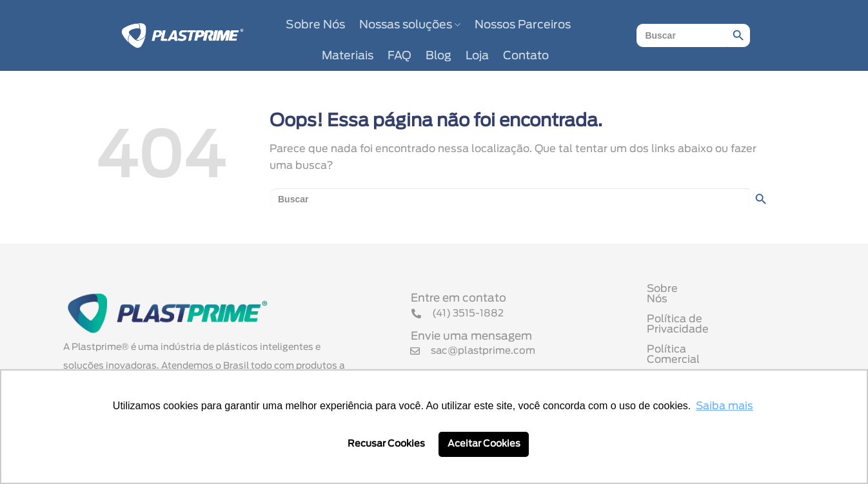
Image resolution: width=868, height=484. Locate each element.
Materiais (348, 56)
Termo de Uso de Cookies (713, 360)
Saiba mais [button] (725, 406)
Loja (477, 56)
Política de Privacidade (707, 320)
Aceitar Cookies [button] (484, 444)
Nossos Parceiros (523, 25)
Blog (439, 56)
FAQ (399, 56)
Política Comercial (694, 340)
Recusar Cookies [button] (386, 444)
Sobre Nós (315, 25)
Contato (526, 56)
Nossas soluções (410, 25)
